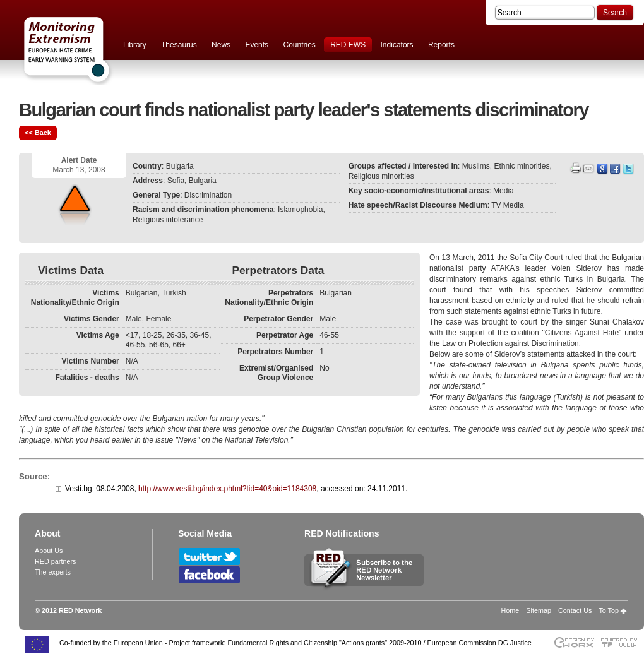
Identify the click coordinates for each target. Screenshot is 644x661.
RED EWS (348, 45)
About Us (49, 551)
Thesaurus (179, 45)
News (221, 45)
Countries (299, 45)
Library (135, 45)
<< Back (38, 133)
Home (510, 610)
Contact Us (575, 610)
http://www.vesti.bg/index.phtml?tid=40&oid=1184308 (227, 489)
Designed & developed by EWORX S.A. (574, 642)
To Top (609, 610)
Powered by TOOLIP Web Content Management (622, 642)
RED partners (55, 561)
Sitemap (539, 610)
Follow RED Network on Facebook (209, 575)
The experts (53, 572)
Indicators (397, 45)
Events (257, 45)
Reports (441, 45)
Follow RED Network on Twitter (209, 557)
